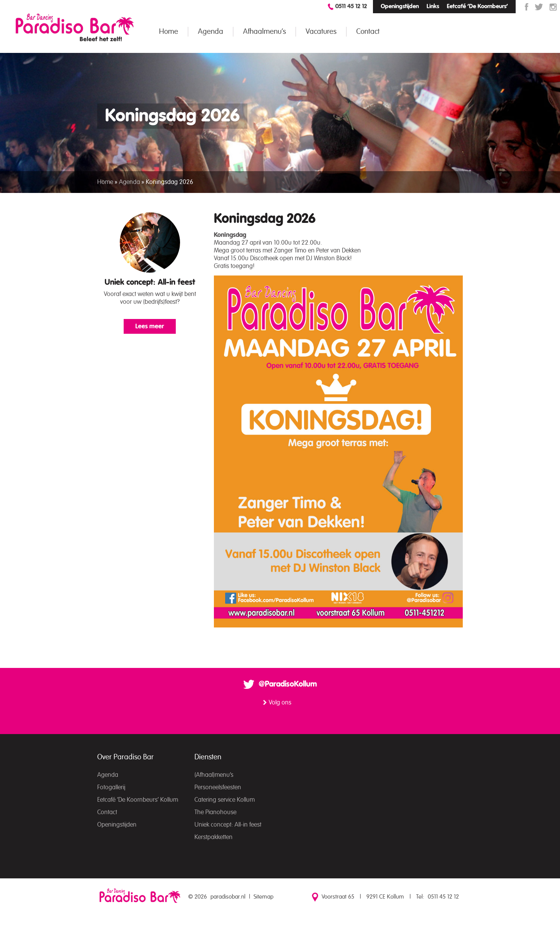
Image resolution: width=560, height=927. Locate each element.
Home (169, 32)
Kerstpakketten (213, 837)
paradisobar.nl (228, 897)
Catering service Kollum (225, 800)
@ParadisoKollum (288, 684)
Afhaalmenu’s (264, 32)
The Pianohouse (215, 812)
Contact (368, 32)
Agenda (211, 32)
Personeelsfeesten (218, 787)
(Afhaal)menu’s (214, 775)
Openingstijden (400, 6)
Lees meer (150, 326)
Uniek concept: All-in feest (150, 282)
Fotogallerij (111, 787)
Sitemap (263, 897)
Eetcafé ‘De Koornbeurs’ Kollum (138, 800)
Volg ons (280, 703)
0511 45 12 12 (351, 6)
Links (433, 6)
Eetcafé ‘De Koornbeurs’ (477, 6)
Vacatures (321, 32)
